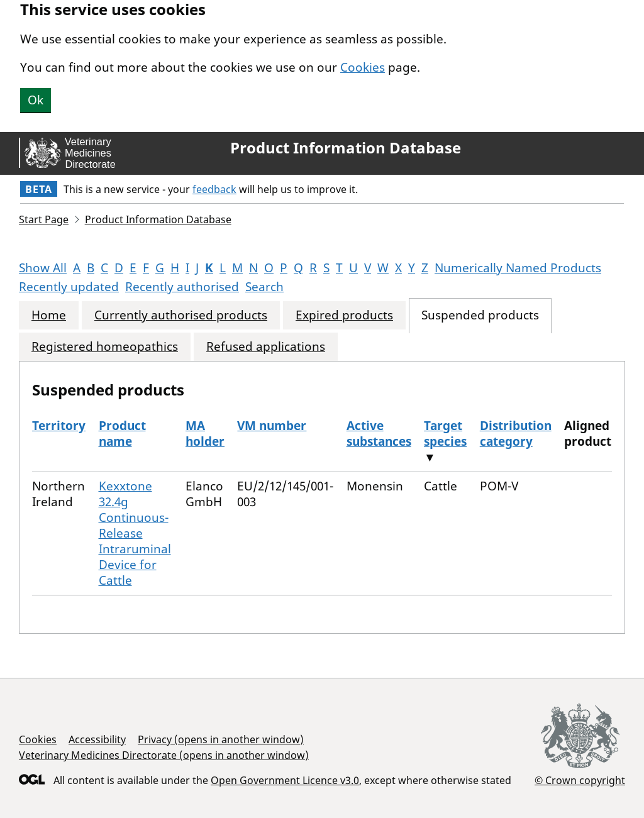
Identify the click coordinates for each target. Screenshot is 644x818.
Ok (36, 100)
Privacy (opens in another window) (221, 739)
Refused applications (266, 347)
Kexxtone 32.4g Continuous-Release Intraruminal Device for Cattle (135, 533)
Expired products (344, 315)
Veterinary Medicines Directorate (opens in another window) (164, 755)
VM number (272, 426)
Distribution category (516, 434)
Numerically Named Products (518, 268)
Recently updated (69, 287)
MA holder (205, 434)
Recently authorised (182, 287)
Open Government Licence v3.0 (285, 780)
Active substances (379, 434)
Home (49, 315)
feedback (214, 189)
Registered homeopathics (105, 347)
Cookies (363, 67)
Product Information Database (346, 148)
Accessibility (97, 739)
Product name (122, 434)
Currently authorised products (181, 315)
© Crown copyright (580, 780)
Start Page (44, 219)
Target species (445, 434)
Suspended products (480, 315)
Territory (59, 426)
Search (264, 287)
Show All (43, 268)
